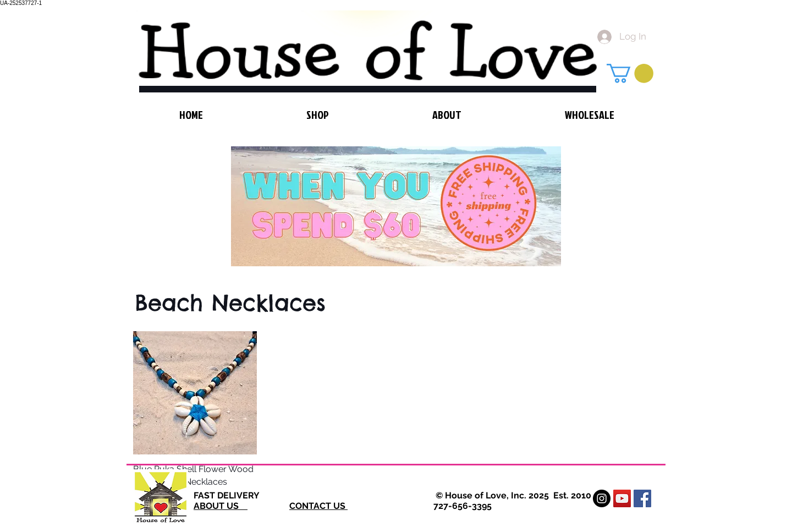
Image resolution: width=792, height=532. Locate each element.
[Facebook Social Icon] (642, 498)
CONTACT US (318, 506)
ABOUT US (221, 506)
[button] (630, 73)
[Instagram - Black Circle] (602, 498)
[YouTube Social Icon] (622, 498)
